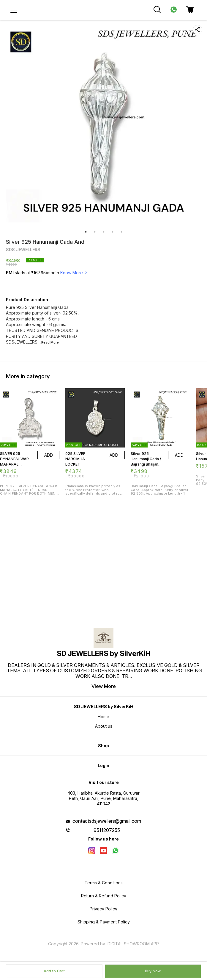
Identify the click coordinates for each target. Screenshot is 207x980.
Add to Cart (54, 971)
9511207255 (107, 830)
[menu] (14, 10)
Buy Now (153, 971)
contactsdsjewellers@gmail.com (107, 821)
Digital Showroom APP (133, 944)
